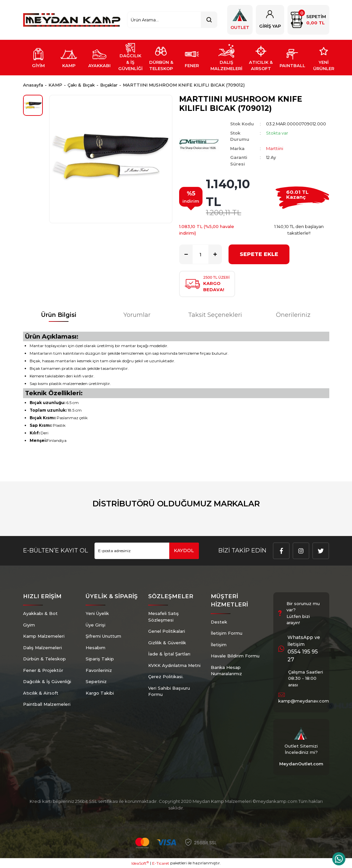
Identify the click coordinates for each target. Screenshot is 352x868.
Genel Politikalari (167, 631)
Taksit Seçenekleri (215, 315)
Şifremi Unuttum (103, 636)
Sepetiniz (96, 681)
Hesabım (95, 648)
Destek (219, 622)
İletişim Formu (227, 633)
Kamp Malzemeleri (44, 636)
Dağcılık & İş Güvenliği (47, 681)
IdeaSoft (140, 863)
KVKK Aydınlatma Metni (174, 665)
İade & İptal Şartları (169, 654)
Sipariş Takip (100, 659)
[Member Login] (270, 20)
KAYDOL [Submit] (184, 550)
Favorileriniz (99, 670)
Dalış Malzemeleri (42, 648)
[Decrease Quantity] (186, 254)
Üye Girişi (95, 625)
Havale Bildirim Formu (235, 656)
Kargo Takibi (100, 693)
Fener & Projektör (43, 670)
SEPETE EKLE (259, 254)
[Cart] (308, 20)
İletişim (219, 645)
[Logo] (72, 20)
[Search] (172, 20)
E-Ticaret (161, 863)
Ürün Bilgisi (59, 315)
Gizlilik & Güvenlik (167, 643)
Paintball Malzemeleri (47, 704)
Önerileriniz (293, 315)
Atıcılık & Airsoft (41, 693)
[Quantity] (201, 254)
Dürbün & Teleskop (44, 659)
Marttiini (275, 148)
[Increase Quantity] (215, 254)
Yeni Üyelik (97, 613)
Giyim (29, 625)
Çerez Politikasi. (166, 677)
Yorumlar (137, 315)
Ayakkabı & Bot (40, 613)
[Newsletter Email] (147, 551)
